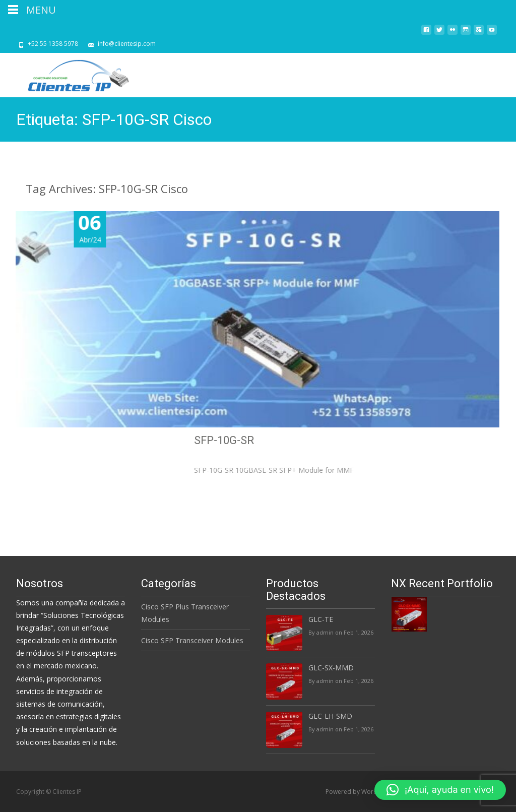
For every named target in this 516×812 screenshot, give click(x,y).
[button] (440, 790)
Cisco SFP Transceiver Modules (192, 640)
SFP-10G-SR (387, 440)
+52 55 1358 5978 (53, 44)
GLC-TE (321, 619)
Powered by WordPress (360, 792)
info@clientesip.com (127, 44)
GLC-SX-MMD (331, 668)
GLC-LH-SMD (330, 716)
